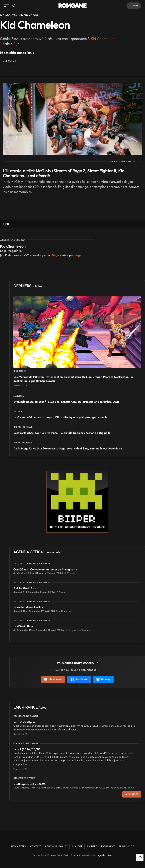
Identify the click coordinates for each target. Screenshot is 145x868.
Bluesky (103, 679)
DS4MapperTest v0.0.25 (29, 784)
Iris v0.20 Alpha (24, 722)
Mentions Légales (56, 846)
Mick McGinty (10, 61)
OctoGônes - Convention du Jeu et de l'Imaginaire (45, 569)
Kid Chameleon (13, 246)
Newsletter (53, 679)
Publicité (77, 846)
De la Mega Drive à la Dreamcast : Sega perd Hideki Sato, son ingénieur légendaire (68, 449)
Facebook (79, 679)
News (110, 855)
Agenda (134, 6)
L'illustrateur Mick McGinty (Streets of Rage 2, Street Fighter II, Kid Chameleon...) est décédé (64, 173)
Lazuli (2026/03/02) (27, 749)
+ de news (132, 794)
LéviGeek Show (23, 626)
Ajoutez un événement (101, 846)
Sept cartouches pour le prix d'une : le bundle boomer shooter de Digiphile (62, 433)
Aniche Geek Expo (25, 588)
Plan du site (126, 846)
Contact (36, 846)
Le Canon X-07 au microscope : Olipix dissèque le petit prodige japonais (60, 417)
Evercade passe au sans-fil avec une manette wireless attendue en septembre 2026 (67, 402)
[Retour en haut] (140, 857)
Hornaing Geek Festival (29, 607)
